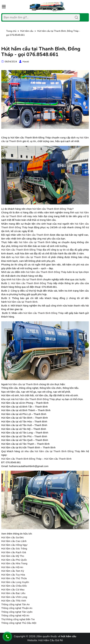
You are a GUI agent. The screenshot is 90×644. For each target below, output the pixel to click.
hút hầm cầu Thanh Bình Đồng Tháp (52, 209)
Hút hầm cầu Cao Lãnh (14, 541)
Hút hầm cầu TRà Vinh (14, 601)
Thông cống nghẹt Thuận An (17, 608)
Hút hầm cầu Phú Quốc (14, 560)
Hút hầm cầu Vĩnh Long (14, 597)
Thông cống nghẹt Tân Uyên (17, 612)
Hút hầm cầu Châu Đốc (14, 586)
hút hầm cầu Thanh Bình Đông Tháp (35, 399)
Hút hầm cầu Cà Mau (13, 590)
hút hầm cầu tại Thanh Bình (35, 242)
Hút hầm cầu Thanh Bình (58, 459)
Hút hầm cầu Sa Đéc (13, 537)
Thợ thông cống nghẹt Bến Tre (18, 619)
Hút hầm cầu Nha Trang (14, 563)
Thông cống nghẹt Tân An (16, 604)
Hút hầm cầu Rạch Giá (14, 552)
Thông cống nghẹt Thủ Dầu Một (19, 623)
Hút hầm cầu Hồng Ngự (14, 545)
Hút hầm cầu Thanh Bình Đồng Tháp (22, 250)
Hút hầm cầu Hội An (12, 567)
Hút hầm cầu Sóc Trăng (14, 548)
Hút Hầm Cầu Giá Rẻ (51, 640)
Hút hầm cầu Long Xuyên (15, 582)
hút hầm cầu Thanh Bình (36, 235)
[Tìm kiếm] (77, 17)
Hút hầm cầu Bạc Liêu (13, 593)
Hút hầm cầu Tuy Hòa (13, 575)
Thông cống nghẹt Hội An (15, 615)
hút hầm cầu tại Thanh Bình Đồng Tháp (58, 451)
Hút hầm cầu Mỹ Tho (13, 556)
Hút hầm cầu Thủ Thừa (14, 578)
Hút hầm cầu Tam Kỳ (13, 571)
